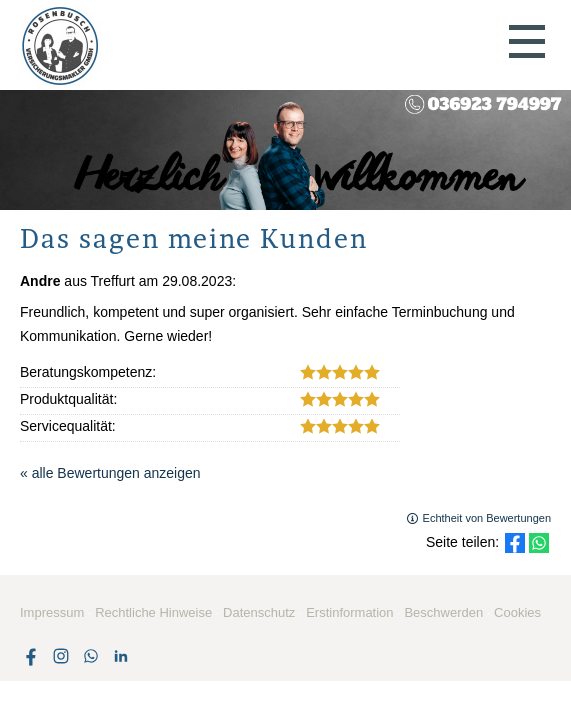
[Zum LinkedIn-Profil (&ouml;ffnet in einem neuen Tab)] (121, 656)
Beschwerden (443, 612)
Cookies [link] (517, 612)
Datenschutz (259, 612)
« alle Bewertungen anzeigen (110, 473)
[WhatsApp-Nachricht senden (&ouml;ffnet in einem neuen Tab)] (91, 656)
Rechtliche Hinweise (153, 612)
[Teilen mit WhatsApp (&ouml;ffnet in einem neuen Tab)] (539, 543)
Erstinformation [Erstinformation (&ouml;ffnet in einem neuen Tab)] (349, 612)
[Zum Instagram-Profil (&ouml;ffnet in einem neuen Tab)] (61, 656)
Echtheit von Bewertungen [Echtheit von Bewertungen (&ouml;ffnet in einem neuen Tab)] (487, 518)
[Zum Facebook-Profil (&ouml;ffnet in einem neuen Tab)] (31, 656)
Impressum (52, 612)
